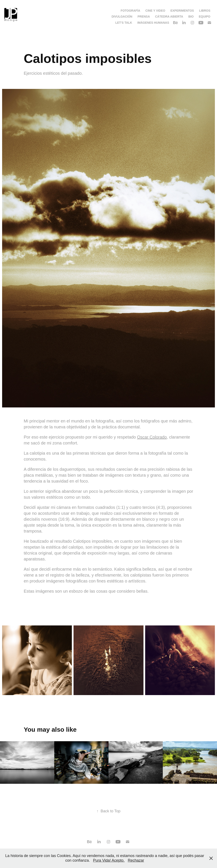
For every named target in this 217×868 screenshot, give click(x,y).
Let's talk (124, 23)
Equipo (204, 17)
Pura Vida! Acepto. (109, 860)
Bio (191, 17)
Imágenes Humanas (153, 23)
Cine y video (155, 11)
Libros (205, 11)
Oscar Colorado (152, 437)
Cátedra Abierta (169, 17)
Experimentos (182, 11)
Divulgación (122, 17)
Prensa (144, 17)
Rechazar (136, 860)
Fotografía (130, 11)
